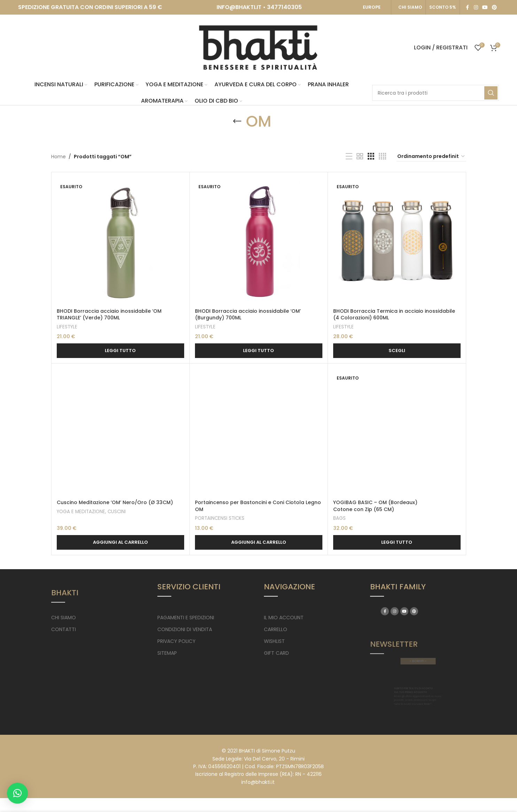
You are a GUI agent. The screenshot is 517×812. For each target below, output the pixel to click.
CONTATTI (64, 629)
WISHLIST (274, 641)
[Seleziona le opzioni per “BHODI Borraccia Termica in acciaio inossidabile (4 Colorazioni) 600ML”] (397, 351)
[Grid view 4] (382, 156)
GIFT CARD (276, 653)
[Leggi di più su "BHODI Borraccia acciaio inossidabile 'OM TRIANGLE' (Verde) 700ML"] (120, 351)
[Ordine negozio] (431, 157)
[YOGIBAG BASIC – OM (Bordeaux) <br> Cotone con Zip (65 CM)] (397, 432)
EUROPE (372, 7)
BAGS (339, 518)
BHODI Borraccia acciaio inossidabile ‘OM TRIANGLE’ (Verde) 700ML (109, 315)
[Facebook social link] (468, 7)
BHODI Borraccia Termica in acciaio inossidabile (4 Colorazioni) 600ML (394, 315)
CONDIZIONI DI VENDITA (185, 629)
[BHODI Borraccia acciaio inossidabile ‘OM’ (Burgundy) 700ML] (259, 241)
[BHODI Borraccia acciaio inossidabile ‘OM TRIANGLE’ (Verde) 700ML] (120, 241)
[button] (120, 542)
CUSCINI (117, 512)
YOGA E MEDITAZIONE (81, 512)
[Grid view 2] (360, 156)
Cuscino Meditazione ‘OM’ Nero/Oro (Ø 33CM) (115, 502)
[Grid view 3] (371, 156)
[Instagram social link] (476, 7)
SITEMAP (167, 653)
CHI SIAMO (410, 7)
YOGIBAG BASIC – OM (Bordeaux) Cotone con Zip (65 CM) (375, 506)
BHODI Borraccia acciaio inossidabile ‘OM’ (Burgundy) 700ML (248, 315)
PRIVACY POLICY (177, 641)
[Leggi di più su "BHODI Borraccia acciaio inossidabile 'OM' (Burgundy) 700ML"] (259, 351)
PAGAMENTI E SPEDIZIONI (186, 618)
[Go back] (237, 121)
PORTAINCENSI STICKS (220, 518)
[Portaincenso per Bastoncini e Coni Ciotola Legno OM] (259, 432)
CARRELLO (276, 629)
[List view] (349, 156)
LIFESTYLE (67, 327)
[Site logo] (259, 47)
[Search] (436, 93)
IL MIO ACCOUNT (284, 618)
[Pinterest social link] (494, 7)
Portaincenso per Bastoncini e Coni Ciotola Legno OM (258, 506)
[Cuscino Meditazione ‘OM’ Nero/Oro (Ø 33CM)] (120, 432)
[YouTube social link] (485, 7)
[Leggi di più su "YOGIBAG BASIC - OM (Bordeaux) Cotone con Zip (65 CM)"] (397, 542)
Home (58, 157)
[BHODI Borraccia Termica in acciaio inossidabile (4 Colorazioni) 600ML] (397, 241)
